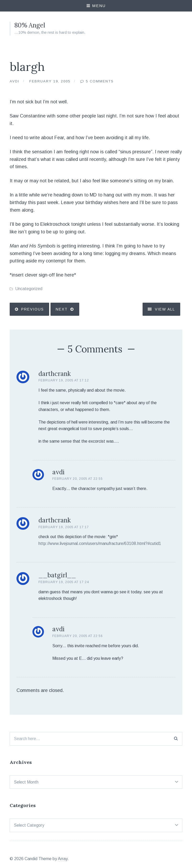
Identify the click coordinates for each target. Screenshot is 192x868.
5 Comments (100, 81)
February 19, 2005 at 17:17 (64, 527)
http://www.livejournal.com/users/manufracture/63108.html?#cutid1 (100, 543)
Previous (33, 309)
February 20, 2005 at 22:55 (78, 479)
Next (62, 309)
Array (63, 859)
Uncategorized (29, 289)
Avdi (15, 81)
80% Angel (30, 25)
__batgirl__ (57, 575)
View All (161, 309)
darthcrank (55, 374)
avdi (58, 472)
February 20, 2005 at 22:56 (78, 636)
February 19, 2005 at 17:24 (64, 582)
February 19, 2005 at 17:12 (64, 380)
